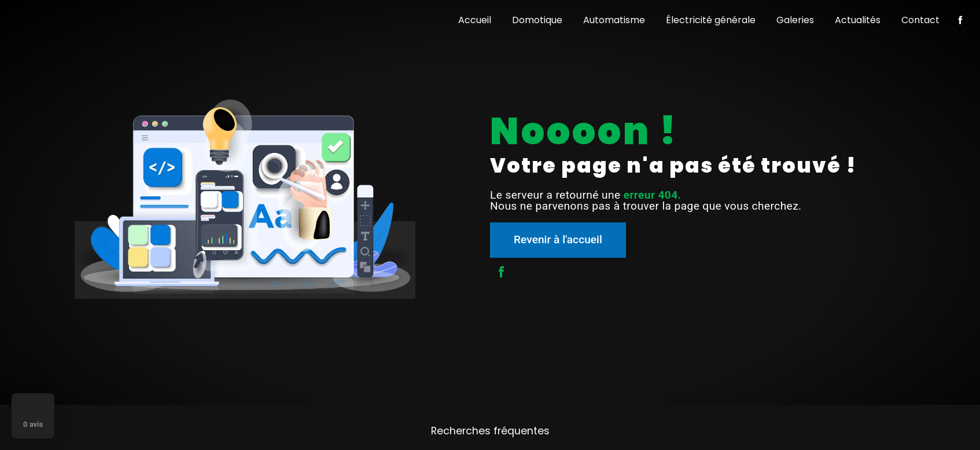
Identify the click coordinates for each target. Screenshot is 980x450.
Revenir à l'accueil (558, 239)
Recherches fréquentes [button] (490, 431)
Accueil (475, 20)
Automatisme (614, 20)
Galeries (795, 20)
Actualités (858, 20)
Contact (920, 20)
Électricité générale (711, 20)
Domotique (537, 20)
